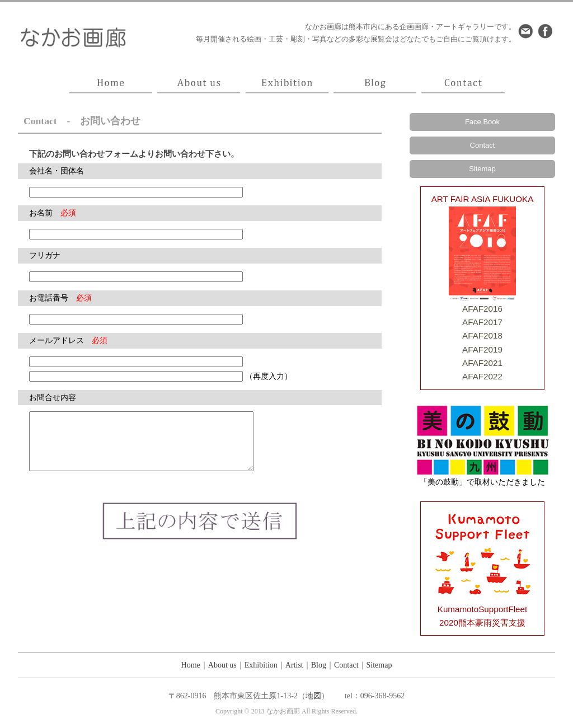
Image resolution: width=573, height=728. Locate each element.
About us (222, 665)
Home (191, 665)
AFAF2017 (482, 322)
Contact (483, 145)
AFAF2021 (482, 363)
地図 (313, 696)
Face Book (482, 122)
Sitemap (482, 169)
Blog (319, 665)
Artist (294, 665)
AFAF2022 (482, 376)
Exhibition (261, 665)
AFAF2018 (482, 335)
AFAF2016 (482, 309)
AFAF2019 (482, 349)
